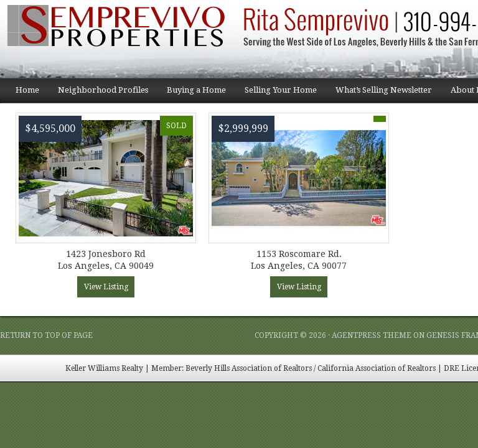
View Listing (106, 287)
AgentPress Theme (372, 335)
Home (27, 90)
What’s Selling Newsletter (379, 94)
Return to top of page (46, 335)
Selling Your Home (276, 94)
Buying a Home (192, 94)
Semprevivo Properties (124, 39)
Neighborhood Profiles (98, 94)
